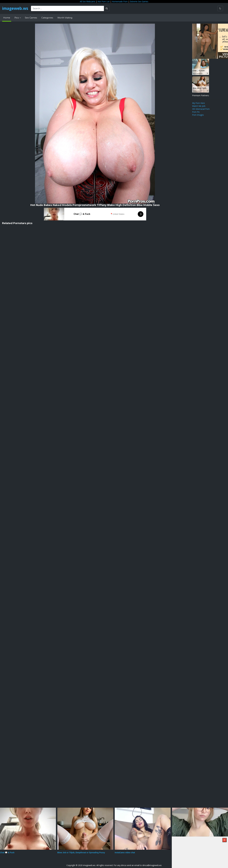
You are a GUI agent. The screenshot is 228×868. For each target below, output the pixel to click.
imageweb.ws (15, 8)
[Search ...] (68, 8)
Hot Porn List (104, 1)
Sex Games (31, 18)
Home (7, 18)
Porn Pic (196, 112)
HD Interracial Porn (201, 109)
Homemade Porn (120, 1)
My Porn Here (198, 103)
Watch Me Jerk (199, 106)
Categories (47, 18)
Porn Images (198, 115)
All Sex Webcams (88, 1)
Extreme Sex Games (139, 1)
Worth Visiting (65, 18)
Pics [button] (17, 18)
